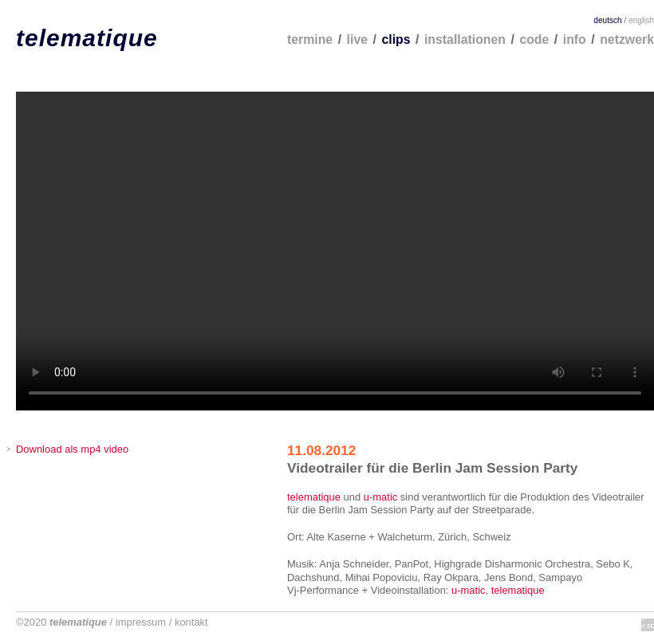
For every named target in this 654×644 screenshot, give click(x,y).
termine (310, 39)
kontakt (191, 622)
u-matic (380, 497)
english (641, 20)
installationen (465, 39)
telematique (87, 38)
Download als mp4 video (72, 449)
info (575, 39)
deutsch (607, 20)
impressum (141, 622)
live (357, 39)
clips (396, 39)
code (534, 39)
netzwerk (627, 39)
